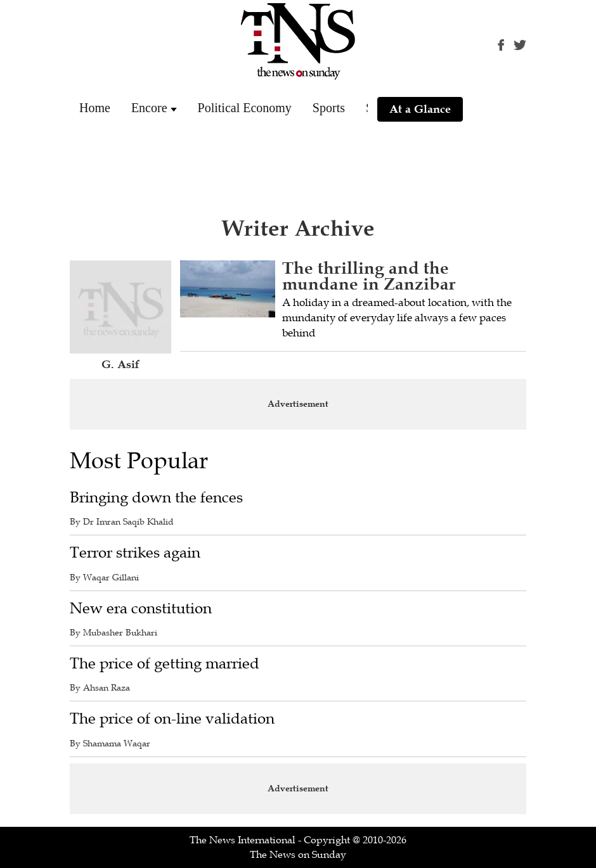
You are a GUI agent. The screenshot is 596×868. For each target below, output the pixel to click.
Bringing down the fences (156, 498)
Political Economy (245, 108)
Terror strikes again (135, 553)
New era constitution (141, 609)
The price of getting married (165, 664)
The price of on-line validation (172, 719)
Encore (149, 108)
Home (95, 108)
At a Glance (420, 109)
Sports (329, 108)
